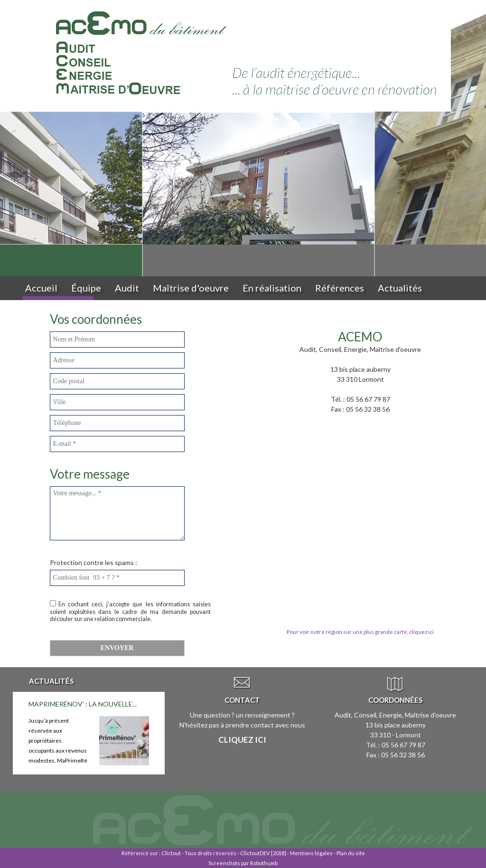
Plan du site (351, 853)
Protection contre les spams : (93, 562)
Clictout (171, 853)
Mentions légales (311, 853)
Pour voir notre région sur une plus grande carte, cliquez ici (360, 632)
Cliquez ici (242, 740)
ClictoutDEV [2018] (263, 853)
